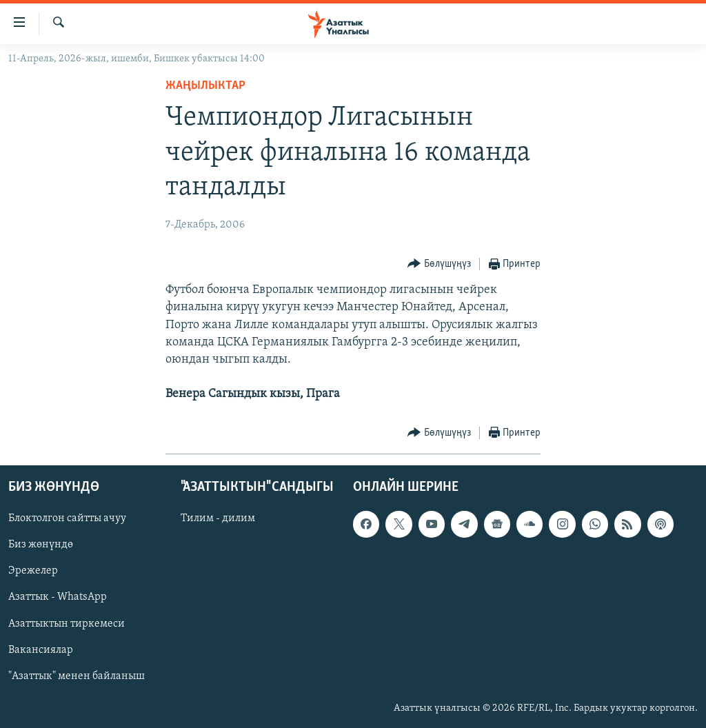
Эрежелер (33, 571)
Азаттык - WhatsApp (58, 597)
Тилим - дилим (218, 518)
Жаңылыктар (205, 86)
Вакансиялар (41, 649)
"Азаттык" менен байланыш (77, 676)
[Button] (439, 264)
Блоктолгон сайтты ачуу (67, 518)
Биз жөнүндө (41, 545)
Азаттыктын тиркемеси (67, 623)
